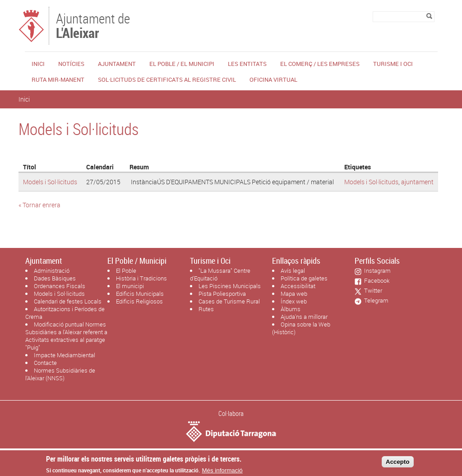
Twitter (372, 290)
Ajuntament (117, 64)
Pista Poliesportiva (222, 294)
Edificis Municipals (140, 294)
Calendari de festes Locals (68, 301)
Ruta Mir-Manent (58, 79)
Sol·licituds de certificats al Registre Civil (167, 79)
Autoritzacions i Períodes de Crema (65, 313)
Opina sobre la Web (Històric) (301, 328)
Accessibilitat (298, 286)
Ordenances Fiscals (60, 286)
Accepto (398, 464)
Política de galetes (304, 278)
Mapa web (294, 294)
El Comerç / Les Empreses (320, 64)
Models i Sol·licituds (50, 182)
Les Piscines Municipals (230, 286)
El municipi (130, 286)
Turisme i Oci (393, 64)
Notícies (71, 64)
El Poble (126, 271)
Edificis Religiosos (139, 301)
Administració (52, 271)
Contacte (45, 363)
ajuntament (417, 182)
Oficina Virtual (273, 79)
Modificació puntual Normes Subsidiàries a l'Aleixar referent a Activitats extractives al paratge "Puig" (66, 336)
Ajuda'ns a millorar (304, 317)
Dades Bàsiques (55, 278)
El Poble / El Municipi (182, 64)
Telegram (375, 300)
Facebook (375, 280)
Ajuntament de (93, 25)
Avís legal (293, 271)
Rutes (206, 309)
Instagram (376, 271)
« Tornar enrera (39, 205)
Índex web (294, 301)
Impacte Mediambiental (65, 355)
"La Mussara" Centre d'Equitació (220, 274)
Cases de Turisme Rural (229, 301)
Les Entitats (247, 64)
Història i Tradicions (141, 278)
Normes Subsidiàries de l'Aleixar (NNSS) (60, 374)
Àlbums (291, 309)
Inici (38, 64)
